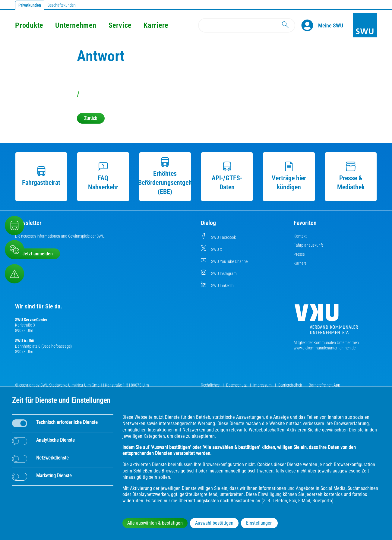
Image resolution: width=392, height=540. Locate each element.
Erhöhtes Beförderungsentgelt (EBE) (165, 176)
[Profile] (310, 25)
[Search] (247, 25)
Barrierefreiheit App (324, 385)
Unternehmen (76, 25)
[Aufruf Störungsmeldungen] (14, 274)
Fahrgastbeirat (41, 176)
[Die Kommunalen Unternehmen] (326, 322)
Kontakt (300, 236)
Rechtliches (211, 385)
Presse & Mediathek (351, 176)
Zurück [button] (91, 118)
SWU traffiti (25, 341)
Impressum (263, 385)
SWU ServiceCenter (31, 320)
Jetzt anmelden (38, 254)
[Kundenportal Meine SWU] (331, 25)
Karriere (156, 25)
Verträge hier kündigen (289, 176)
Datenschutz (237, 385)
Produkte (29, 25)
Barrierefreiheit (291, 385)
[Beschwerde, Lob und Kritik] (14, 250)
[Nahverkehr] (14, 226)
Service (120, 25)
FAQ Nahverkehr (103, 176)
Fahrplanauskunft (308, 245)
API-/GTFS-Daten (227, 176)
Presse (299, 254)
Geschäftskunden (62, 5)
